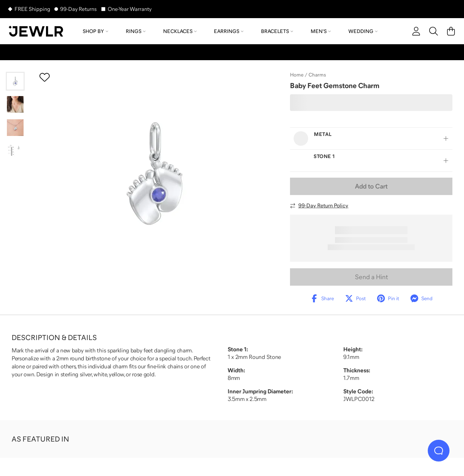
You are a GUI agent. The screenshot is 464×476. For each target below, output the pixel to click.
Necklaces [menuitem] (180, 31)
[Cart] (451, 31)
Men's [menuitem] (321, 31)
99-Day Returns (78, 9)
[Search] (434, 31)
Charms (317, 75)
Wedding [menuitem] (363, 31)
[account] (416, 31)
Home (297, 75)
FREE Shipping (32, 9)
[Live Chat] (439, 451)
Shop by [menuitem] (96, 31)
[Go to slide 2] (15, 104)
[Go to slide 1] (15, 81)
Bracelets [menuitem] (277, 31)
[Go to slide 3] (15, 128)
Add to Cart (371, 186)
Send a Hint (371, 277)
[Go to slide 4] (15, 151)
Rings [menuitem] (136, 31)
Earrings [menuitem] (229, 31)
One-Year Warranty (130, 9)
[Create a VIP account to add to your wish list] (45, 77)
